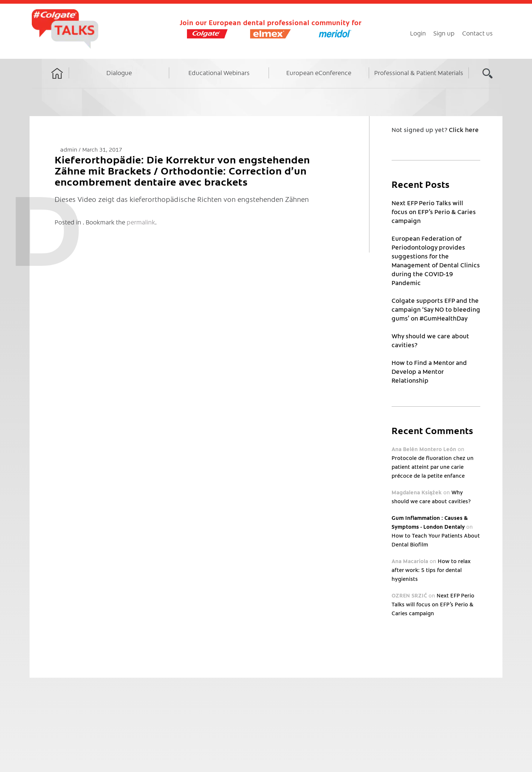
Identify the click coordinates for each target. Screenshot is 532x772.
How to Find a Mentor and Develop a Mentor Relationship (429, 371)
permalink (141, 222)
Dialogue (119, 72)
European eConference (319, 72)
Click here (464, 129)
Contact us (478, 33)
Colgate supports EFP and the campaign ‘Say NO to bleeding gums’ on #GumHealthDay (436, 309)
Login (418, 33)
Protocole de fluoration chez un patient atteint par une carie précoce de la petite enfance (433, 467)
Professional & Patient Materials (419, 72)
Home (57, 80)
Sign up (444, 33)
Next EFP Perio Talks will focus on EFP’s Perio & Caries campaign (434, 211)
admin (69, 149)
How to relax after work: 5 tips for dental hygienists (431, 570)
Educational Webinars (219, 72)
